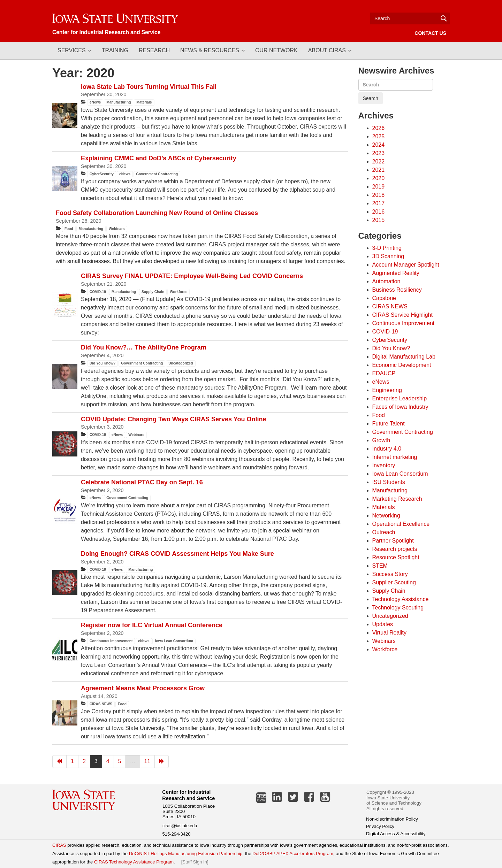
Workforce (178, 292)
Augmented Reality (396, 273)
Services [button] (72, 50)
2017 (379, 203)
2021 (379, 170)
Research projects (395, 549)
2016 (379, 212)
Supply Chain (153, 292)
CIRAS (59, 845)
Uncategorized (181, 363)
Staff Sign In (195, 862)
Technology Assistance (401, 599)
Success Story (390, 574)
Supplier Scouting (394, 582)
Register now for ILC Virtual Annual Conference (152, 625)
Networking (386, 516)
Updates (383, 624)
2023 (379, 153)
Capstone (384, 298)
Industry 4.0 (387, 449)
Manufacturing (119, 102)
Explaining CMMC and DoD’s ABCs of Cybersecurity (159, 158)
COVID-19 (98, 292)
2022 (379, 162)
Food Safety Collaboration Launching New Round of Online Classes (157, 213)
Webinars (117, 229)
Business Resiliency (397, 290)
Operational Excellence (401, 524)
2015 (379, 220)
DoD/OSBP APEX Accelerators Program (293, 854)
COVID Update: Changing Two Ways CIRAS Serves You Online (173, 419)
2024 (379, 145)
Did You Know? (102, 363)
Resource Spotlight (396, 557)
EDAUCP (384, 373)
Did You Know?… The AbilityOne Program (144, 347)
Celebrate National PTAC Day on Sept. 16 (142, 482)
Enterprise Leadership (400, 398)
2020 (379, 178)
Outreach (384, 532)
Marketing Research (397, 499)
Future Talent (389, 424)
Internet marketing (395, 457)
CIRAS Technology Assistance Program (134, 862)
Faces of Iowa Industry (400, 407)
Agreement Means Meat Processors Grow (143, 688)
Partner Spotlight (393, 541)
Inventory (384, 465)
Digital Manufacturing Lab (404, 357)
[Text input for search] (410, 18)
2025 (379, 136)
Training (115, 50)
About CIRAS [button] (327, 50)
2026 (379, 128)
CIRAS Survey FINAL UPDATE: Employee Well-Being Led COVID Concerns (192, 276)
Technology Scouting (398, 608)
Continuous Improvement (111, 641)
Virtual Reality (389, 633)
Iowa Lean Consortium (174, 641)
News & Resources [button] (210, 50)
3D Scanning (388, 256)
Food (69, 229)
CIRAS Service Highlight (402, 315)
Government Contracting (157, 174)
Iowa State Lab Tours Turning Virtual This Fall (149, 87)
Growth (381, 440)
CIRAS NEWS (101, 704)
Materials (144, 102)
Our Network (276, 50)
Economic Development (402, 365)
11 (147, 761)
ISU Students (389, 482)
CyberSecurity (102, 174)
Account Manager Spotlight (406, 265)
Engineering (387, 390)
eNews (95, 102)
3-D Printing (387, 248)
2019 (379, 187)
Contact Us (430, 33)
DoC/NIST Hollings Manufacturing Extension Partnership (186, 854)
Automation (386, 281)
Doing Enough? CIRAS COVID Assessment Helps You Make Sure (177, 554)
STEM (380, 566)
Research (154, 50)
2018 (379, 195)
